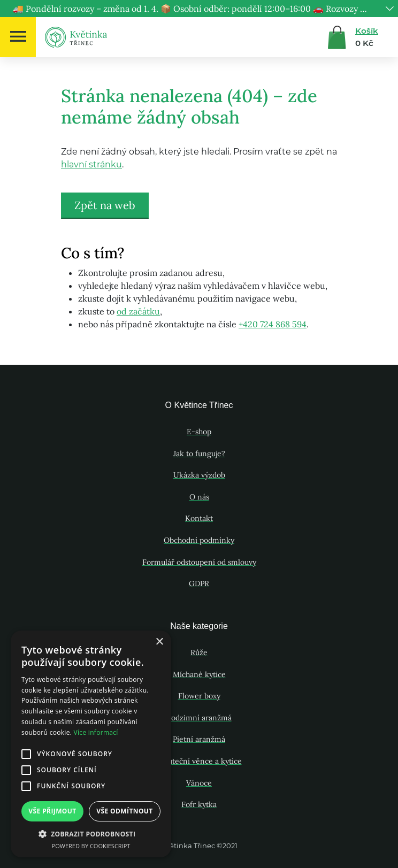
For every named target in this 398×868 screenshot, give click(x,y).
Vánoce (199, 783)
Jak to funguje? (199, 454)
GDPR (199, 583)
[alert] (91, 744)
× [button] (159, 642)
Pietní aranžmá (199, 739)
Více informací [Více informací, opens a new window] (96, 732)
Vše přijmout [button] (52, 811)
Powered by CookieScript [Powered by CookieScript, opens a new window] (91, 846)
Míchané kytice (199, 674)
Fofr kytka (199, 804)
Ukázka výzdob (199, 475)
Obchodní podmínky (199, 540)
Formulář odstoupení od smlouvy (199, 562)
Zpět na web (105, 205)
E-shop (199, 432)
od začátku (138, 311)
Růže (199, 652)
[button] (91, 834)
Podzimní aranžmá (199, 718)
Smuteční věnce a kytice (199, 761)
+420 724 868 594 (273, 324)
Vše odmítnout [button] (124, 811)
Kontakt (199, 518)
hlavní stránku (91, 164)
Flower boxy (199, 696)
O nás (199, 497)
